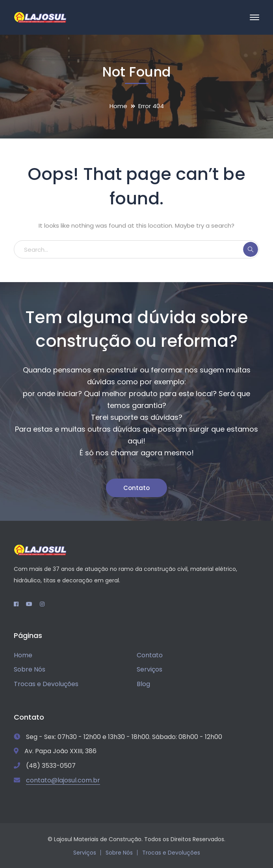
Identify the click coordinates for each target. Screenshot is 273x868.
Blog (143, 684)
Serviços (149, 669)
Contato (136, 488)
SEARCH (251, 249)
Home (118, 106)
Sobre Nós (30, 669)
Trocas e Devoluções (46, 684)
